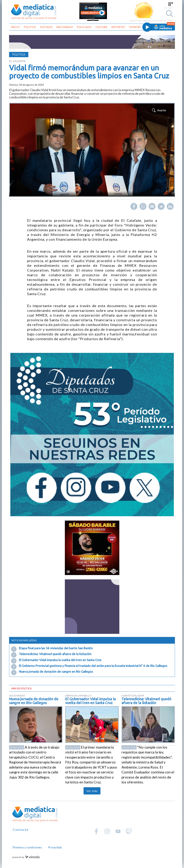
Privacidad (55, 847)
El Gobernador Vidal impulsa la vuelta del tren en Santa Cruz (60, 660)
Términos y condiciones (27, 847)
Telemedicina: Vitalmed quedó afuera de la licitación (55, 654)
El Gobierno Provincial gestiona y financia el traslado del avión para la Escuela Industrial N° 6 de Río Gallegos (93, 666)
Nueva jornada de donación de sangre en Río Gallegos (56, 672)
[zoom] (92, 150)
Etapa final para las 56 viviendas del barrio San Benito (56, 648)
